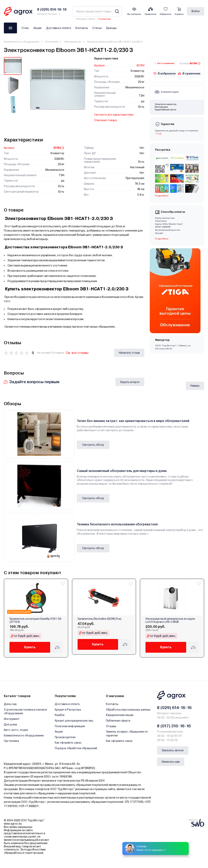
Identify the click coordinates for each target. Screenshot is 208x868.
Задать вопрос (130, 382)
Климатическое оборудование (22, 42)
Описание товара (105, 120)
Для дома (10, 724)
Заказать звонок (173, 750)
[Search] (117, 11)
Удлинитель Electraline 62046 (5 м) (99, 619)
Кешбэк (60, 715)
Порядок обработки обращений (76, 748)
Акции (38, 28)
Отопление (52, 42)
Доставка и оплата (58, 28)
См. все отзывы (77, 353)
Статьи (97, 28)
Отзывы (111, 726)
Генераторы (105, 19)
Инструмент (12, 719)
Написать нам (171, 762)
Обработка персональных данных (128, 710)
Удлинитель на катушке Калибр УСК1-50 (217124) (35, 620)
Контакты (82, 28)
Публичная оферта (118, 721)
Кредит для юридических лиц (74, 721)
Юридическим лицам (120, 715)
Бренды (111, 28)
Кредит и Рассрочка (68, 710)
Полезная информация (70, 726)
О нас (25, 28)
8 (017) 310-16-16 (174, 726)
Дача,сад (10, 704)
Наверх (195, 386)
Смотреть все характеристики (114, 115)
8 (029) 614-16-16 (174, 708)
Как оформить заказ (68, 743)
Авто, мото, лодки (16, 730)
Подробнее (162, 196)
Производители (65, 737)
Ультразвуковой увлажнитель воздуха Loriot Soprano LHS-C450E (170, 620)
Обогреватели (73, 42)
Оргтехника (11, 741)
